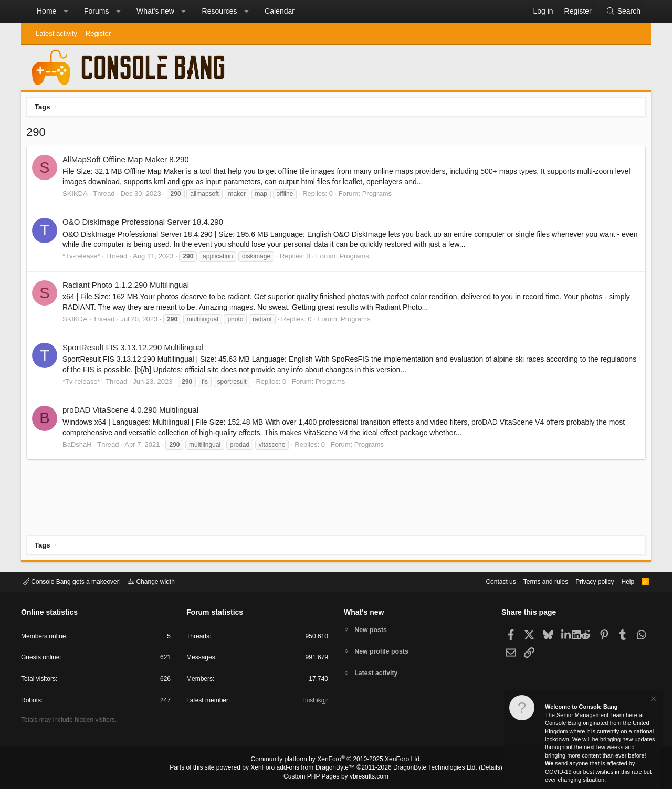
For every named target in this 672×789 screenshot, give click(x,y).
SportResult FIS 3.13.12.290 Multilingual (135, 350)
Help (621, 581)
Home (46, 11)
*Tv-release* (84, 259)
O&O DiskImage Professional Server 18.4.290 (145, 224)
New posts (372, 629)
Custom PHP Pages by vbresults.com (336, 777)
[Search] (623, 12)
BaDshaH (80, 447)
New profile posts (384, 651)
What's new (155, 11)
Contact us (485, 581)
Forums (96, 11)
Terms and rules (533, 581)
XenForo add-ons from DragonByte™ (306, 769)
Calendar (280, 11)
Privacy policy (586, 581)
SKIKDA (78, 196)
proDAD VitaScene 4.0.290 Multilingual (133, 412)
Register (98, 33)
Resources (220, 11)
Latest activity (56, 33)
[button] (66, 12)
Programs (380, 196)
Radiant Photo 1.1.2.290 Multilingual (128, 287)
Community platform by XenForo (336, 761)
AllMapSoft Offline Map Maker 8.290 (128, 162)
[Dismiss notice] (653, 700)
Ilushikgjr (315, 702)
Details (478, 769)
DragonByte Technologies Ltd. (427, 769)
